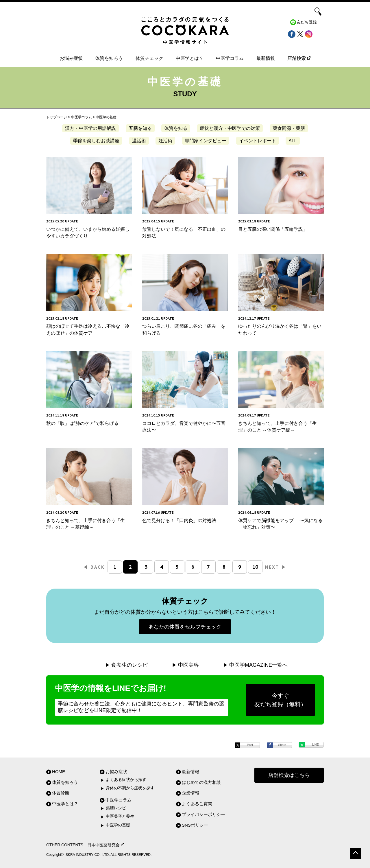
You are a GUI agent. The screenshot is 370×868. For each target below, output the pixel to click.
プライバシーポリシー (203, 814)
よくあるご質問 (197, 804)
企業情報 (190, 793)
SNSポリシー (195, 825)
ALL (293, 141)
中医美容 (188, 665)
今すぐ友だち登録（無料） (280, 700)
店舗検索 (299, 58)
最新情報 (266, 58)
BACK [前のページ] (94, 567)
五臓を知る (140, 128)
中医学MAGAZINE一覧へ (258, 665)
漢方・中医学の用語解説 (90, 128)
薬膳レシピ (116, 808)
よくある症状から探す (126, 780)
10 (255, 567)
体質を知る (176, 128)
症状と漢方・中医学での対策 (230, 128)
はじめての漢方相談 (201, 782)
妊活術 (165, 141)
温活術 (139, 141)
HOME (59, 772)
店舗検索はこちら (289, 775)
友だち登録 (307, 22)
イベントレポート (258, 141)
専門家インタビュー (206, 141)
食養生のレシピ (129, 665)
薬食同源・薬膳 (289, 128)
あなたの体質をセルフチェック (185, 627)
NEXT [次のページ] (276, 567)
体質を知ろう (109, 58)
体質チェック (149, 58)
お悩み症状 (71, 58)
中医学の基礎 (118, 825)
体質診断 (61, 793)
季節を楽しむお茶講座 (96, 141)
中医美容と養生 (120, 816)
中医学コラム (230, 58)
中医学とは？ (190, 58)
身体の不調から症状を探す (130, 788)
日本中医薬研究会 (106, 845)
